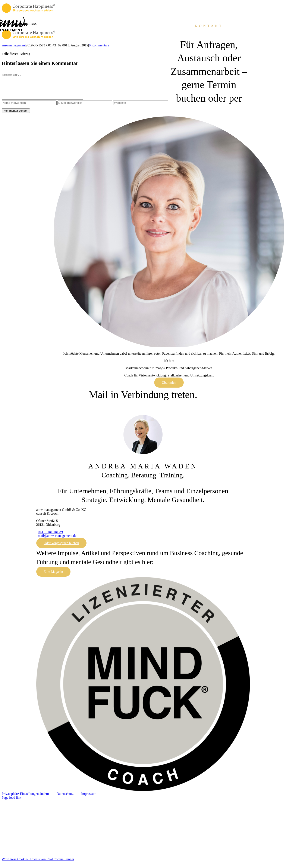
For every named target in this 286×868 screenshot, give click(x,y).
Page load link (12, 803)
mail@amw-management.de (57, 541)
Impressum (89, 799)
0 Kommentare (99, 45)
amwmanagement (14, 45)
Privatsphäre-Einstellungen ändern (25, 799)
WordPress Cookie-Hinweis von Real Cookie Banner (38, 864)
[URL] (141, 108)
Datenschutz (65, 799)
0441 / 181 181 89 (50, 537)
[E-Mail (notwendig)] (85, 108)
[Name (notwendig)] (29, 108)
